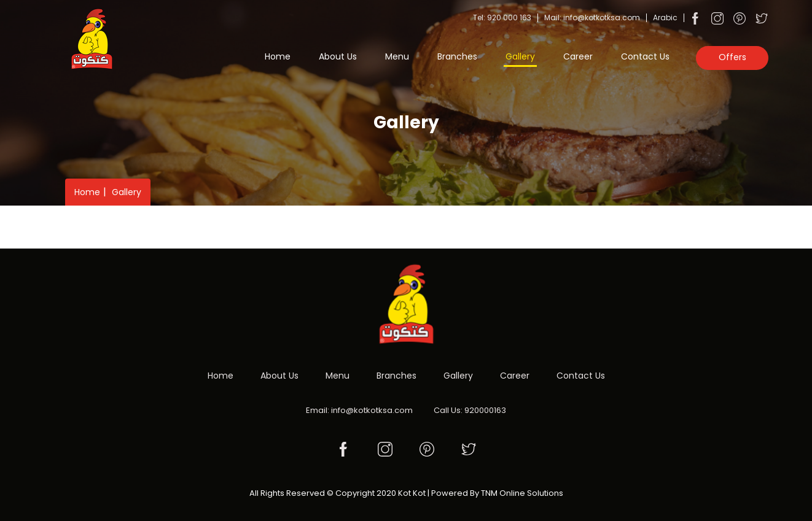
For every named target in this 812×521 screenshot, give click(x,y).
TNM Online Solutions (522, 493)
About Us (338, 56)
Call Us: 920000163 (470, 410)
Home (278, 56)
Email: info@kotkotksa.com (359, 410)
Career (578, 56)
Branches (457, 56)
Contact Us (645, 56)
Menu (397, 56)
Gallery (520, 56)
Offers (732, 57)
